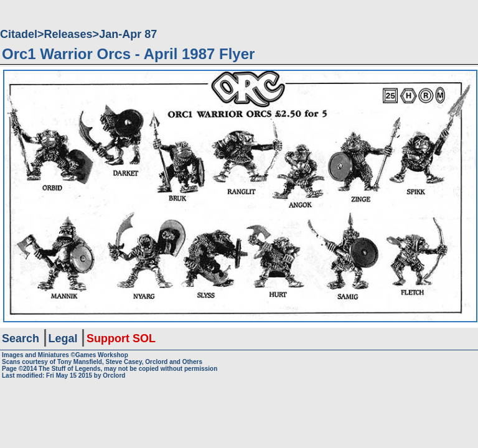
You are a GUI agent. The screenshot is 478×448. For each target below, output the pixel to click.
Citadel (19, 34)
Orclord (114, 376)
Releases (68, 34)
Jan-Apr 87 (128, 34)
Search (21, 338)
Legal (63, 338)
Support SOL (121, 338)
